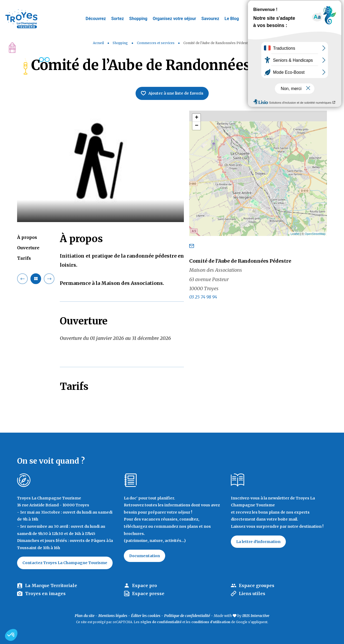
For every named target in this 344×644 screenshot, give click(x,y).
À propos (27, 237)
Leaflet (295, 234)
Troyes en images (45, 593)
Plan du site (85, 616)
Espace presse (148, 593)
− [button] (197, 126)
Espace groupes (257, 585)
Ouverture (28, 248)
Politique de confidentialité (187, 616)
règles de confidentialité (161, 622)
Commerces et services (156, 43)
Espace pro (145, 585)
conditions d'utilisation (211, 622)
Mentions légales (113, 616)
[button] (11, 635)
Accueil (98, 43)
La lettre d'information (258, 542)
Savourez (210, 19)
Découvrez (96, 19)
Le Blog (232, 19)
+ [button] (197, 118)
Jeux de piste (300, 7)
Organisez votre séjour (174, 19)
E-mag (332, 7)
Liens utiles (252, 593)
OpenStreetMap (315, 234)
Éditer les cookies (146, 616)
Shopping (138, 19)
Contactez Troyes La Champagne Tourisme (65, 563)
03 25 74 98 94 (203, 297)
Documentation (145, 556)
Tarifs (24, 258)
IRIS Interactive (256, 616)
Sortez (118, 19)
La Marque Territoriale (51, 585)
